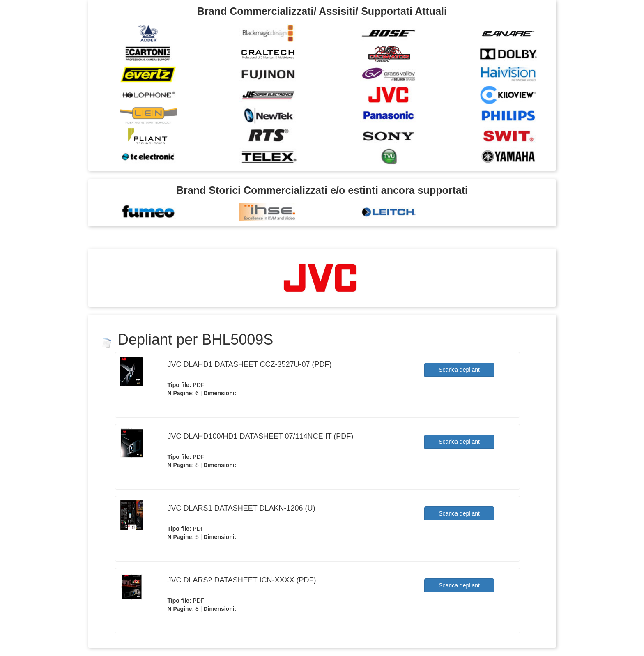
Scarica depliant (459, 370)
